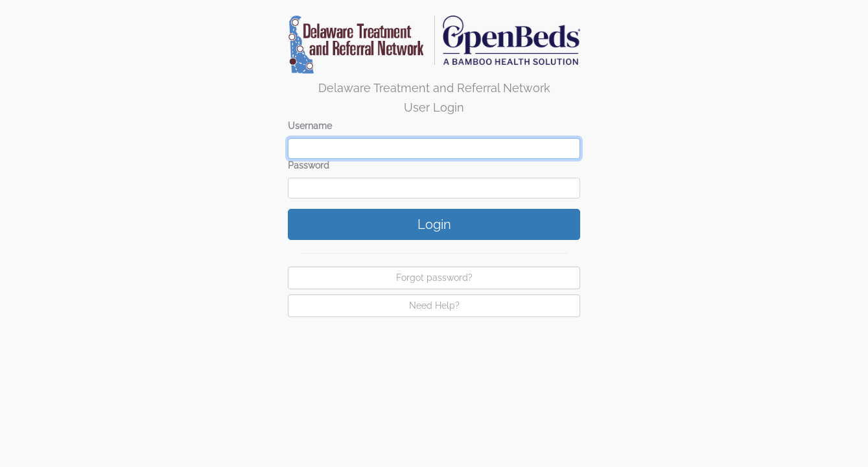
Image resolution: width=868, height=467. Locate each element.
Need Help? (434, 305)
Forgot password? (434, 278)
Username (310, 126)
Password (309, 165)
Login (434, 224)
